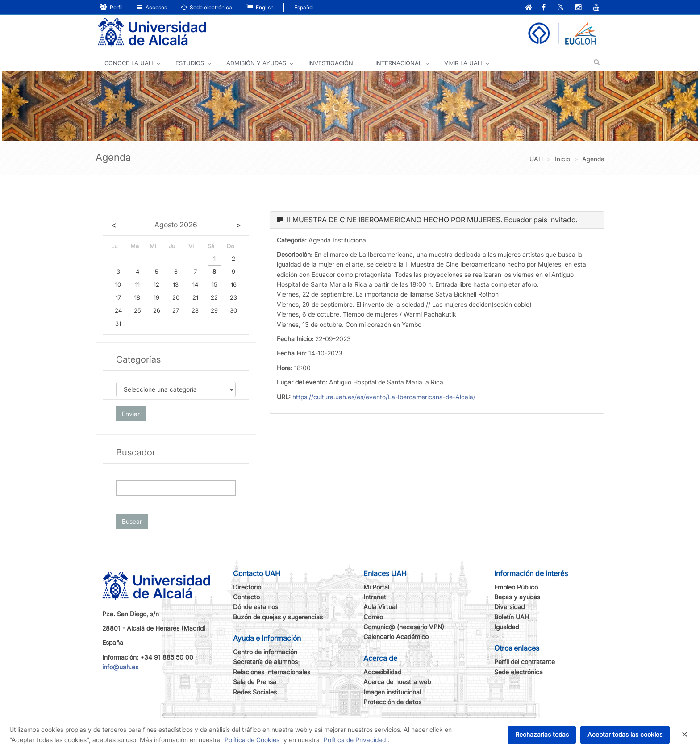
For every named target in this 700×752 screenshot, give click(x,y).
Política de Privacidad (355, 740)
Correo (373, 617)
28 (195, 310)
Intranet (375, 597)
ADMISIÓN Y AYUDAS (256, 63)
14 (195, 284)
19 (156, 297)
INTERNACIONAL (399, 63)
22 (214, 297)
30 (233, 310)
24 (118, 310)
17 (118, 297)
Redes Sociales (255, 692)
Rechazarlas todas (542, 734)
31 (118, 323)
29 (214, 310)
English (260, 7)
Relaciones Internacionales (272, 672)
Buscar (132, 521)
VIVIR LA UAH (463, 63)
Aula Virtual (380, 607)
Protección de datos (392, 702)
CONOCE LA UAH (129, 63)
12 (156, 284)
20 (176, 297)
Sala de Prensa (255, 682)
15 (215, 284)
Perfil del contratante (525, 662)
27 (176, 310)
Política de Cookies (252, 740)
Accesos (152, 7)
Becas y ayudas (517, 597)
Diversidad (509, 607)
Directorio (247, 587)
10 (118, 284)
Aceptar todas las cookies (625, 734)
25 (137, 310)
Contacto (246, 597)
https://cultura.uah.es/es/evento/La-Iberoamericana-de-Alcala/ (384, 397)
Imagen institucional (392, 692)
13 (176, 284)
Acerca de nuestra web (397, 682)
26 (157, 310)
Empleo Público (516, 587)
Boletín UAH (512, 617)
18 (137, 297)
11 (137, 284)
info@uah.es (120, 667)
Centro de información (265, 652)
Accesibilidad (382, 672)
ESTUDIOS (190, 63)
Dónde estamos (256, 607)
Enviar (131, 414)
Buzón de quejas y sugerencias (278, 617)
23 (233, 297)
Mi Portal (376, 587)
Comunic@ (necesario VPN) (404, 627)
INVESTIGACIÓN (331, 63)
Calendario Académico (396, 637)
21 (195, 297)
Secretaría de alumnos (265, 662)
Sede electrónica (207, 7)
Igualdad (506, 627)
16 (234, 284)
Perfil (111, 7)
